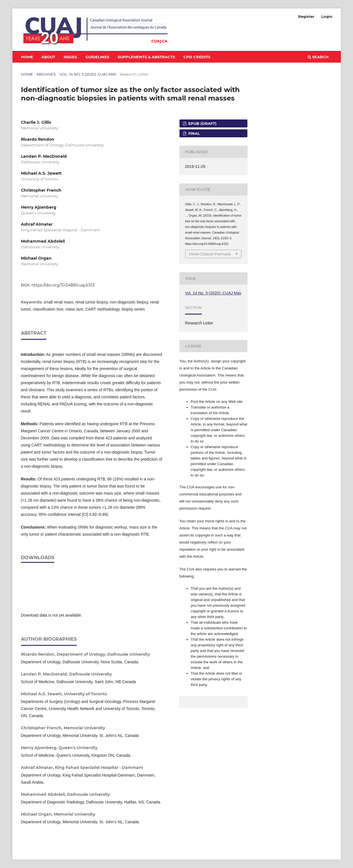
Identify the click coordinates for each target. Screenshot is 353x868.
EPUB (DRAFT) (202, 123)
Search (318, 57)
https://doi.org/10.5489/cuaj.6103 (63, 285)
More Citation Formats (210, 254)
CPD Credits (197, 57)
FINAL (193, 133)
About (48, 57)
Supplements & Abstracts (146, 57)
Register (306, 16)
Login (327, 16)
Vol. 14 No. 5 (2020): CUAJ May (88, 74)
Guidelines (97, 57)
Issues (70, 57)
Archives (46, 74)
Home (27, 57)
